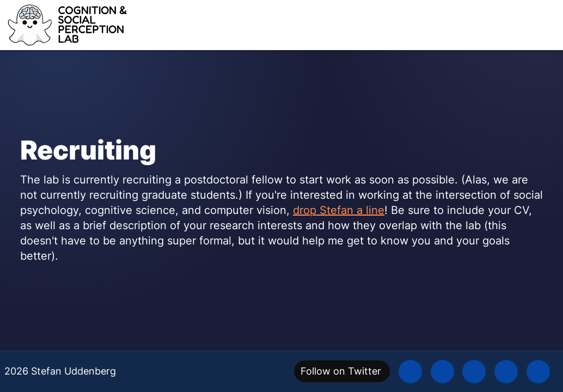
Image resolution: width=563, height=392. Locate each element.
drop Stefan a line (339, 210)
